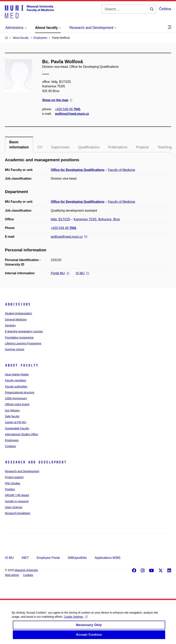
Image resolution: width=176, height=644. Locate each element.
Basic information (19, 145)
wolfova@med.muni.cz (72, 114)
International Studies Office (21, 434)
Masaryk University (26, 570)
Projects (142, 147)
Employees (12, 440)
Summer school (14, 349)
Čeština (165, 9)
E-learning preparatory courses (24, 331)
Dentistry (10, 325)
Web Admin (12, 575)
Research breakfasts (18, 513)
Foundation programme (19, 338)
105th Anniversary (16, 398)
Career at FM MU (16, 422)
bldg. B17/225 (61, 219)
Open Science (14, 507)
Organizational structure (20, 392)
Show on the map (57, 100)
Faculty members (15, 380)
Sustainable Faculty (17, 428)
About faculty (22, 365)
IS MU (82, 273)
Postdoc (10, 489)
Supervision (60, 147)
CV (40, 147)
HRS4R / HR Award (17, 495)
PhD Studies (13, 483)
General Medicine (16, 320)
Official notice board (17, 404)
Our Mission (12, 410)
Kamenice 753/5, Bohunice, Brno (97, 219)
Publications (118, 147)
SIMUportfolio (77, 558)
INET (25, 558)
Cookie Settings (76, 619)
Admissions (18, 304)
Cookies (28, 575)
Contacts (10, 446)
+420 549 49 (68, 109)
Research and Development (36, 462)
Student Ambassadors (18, 313)
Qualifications (89, 147)
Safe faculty (12, 416)
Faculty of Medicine (122, 170)
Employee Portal (48, 558)
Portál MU (60, 273)
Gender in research (17, 501)
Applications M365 (108, 558)
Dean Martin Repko (17, 374)
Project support (14, 477)
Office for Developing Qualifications (78, 170)
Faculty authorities (16, 387)
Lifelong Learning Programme (23, 343)
